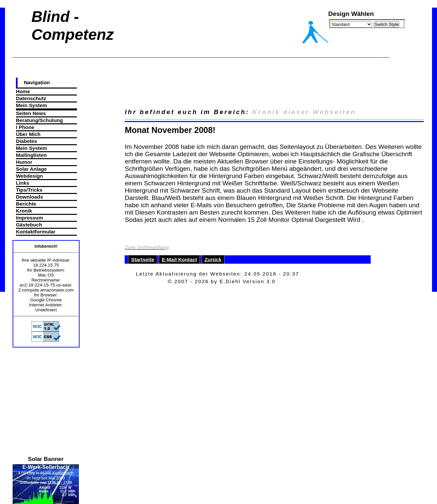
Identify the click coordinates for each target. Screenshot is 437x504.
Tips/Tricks (29, 190)
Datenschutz (31, 98)
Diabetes (27, 141)
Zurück (213, 259)
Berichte (26, 204)
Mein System (31, 105)
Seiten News (31, 113)
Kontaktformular (36, 232)
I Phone (25, 127)
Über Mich (28, 134)
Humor (24, 162)
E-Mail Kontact (180, 259)
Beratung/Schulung (39, 120)
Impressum (30, 218)
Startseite (143, 259)
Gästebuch (29, 225)
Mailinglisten (31, 155)
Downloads (30, 197)
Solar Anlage (31, 169)
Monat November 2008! (170, 130)
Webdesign (30, 176)
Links (23, 183)
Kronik (24, 211)
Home (23, 91)
